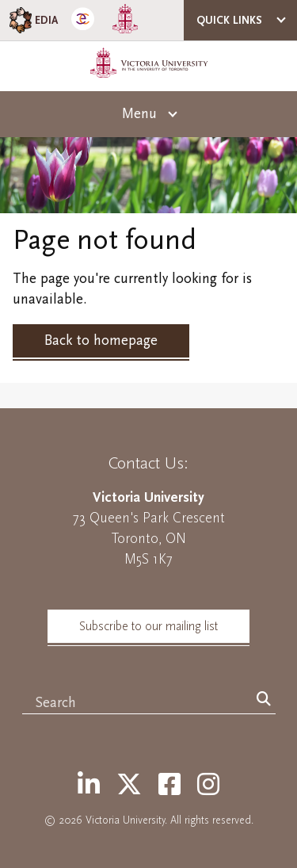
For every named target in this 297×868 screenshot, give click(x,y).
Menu (139, 114)
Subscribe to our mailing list (148, 626)
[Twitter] (129, 786)
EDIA (32, 20)
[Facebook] (169, 786)
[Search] (264, 700)
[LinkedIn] (89, 786)
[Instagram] (208, 786)
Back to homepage (101, 340)
